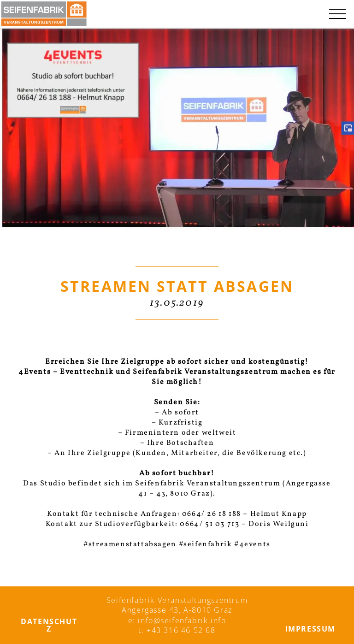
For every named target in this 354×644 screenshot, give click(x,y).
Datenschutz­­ (49, 625)
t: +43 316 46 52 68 (177, 630)
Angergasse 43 (150, 610)
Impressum (310, 629)
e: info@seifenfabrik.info (177, 620)
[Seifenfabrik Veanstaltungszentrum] (44, 14)
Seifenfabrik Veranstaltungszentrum (177, 600)
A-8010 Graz (208, 610)
